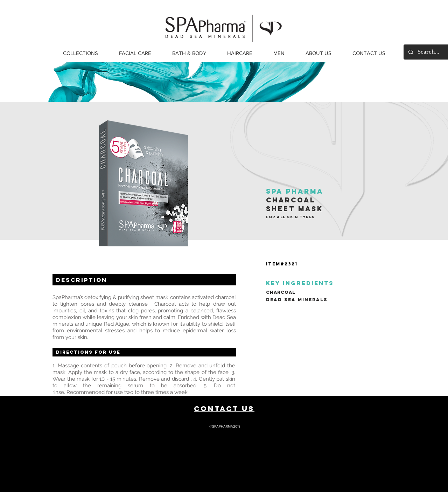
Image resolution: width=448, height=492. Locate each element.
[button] (80, 53)
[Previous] (39, 82)
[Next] (409, 82)
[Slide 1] (224, 84)
